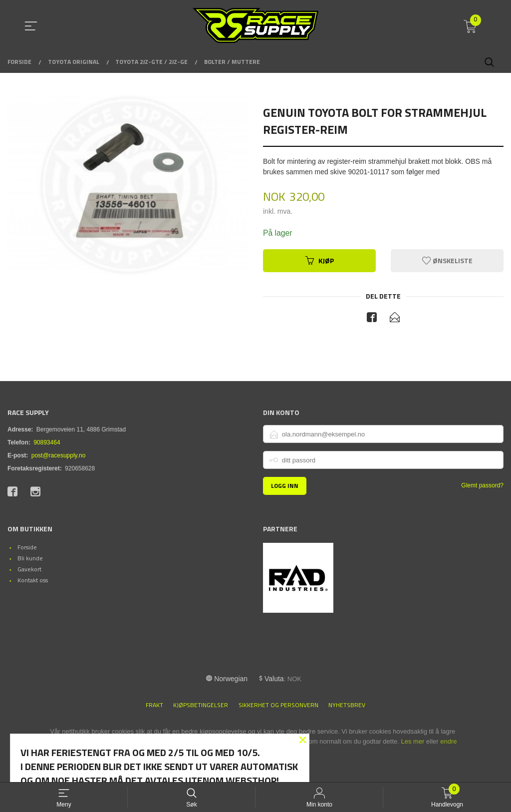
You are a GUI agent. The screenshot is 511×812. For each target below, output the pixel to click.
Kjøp (320, 260)
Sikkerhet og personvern (278, 706)
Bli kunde (30, 559)
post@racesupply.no (59, 456)
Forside (27, 548)
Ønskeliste (447, 260)
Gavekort (29, 570)
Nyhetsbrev (347, 706)
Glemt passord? (482, 486)
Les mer (412, 742)
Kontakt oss (33, 581)
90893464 (47, 443)
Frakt (154, 706)
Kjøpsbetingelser (201, 706)
